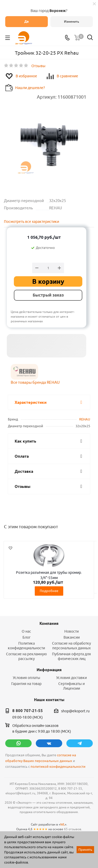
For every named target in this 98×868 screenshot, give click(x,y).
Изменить (71, 21)
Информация (49, 670)
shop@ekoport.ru (75, 711)
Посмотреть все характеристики (31, 222)
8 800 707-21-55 (28, 711)
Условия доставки (71, 678)
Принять (85, 850)
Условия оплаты (27, 678)
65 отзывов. (73, 829)
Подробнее (49, 591)
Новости (71, 631)
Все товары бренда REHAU (35, 382)
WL (63, 824)
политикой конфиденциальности (58, 767)
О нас (26, 631)
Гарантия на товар (26, 684)
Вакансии (72, 637)
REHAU (85, 419)
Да (27, 21)
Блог (27, 637)
